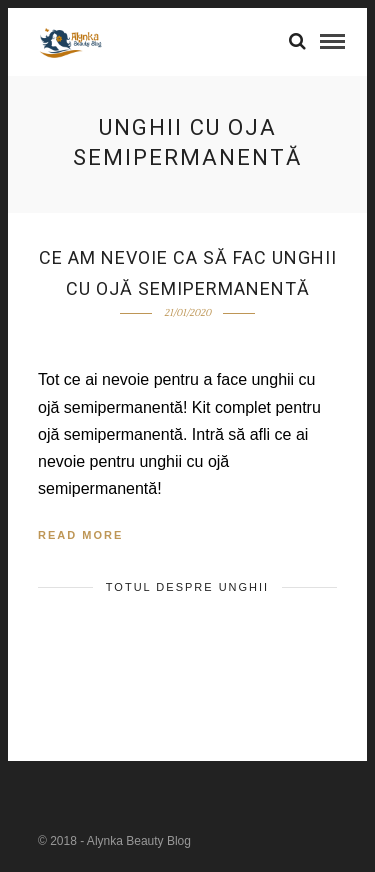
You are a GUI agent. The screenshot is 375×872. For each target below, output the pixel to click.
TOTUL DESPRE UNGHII (187, 587)
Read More (80, 535)
